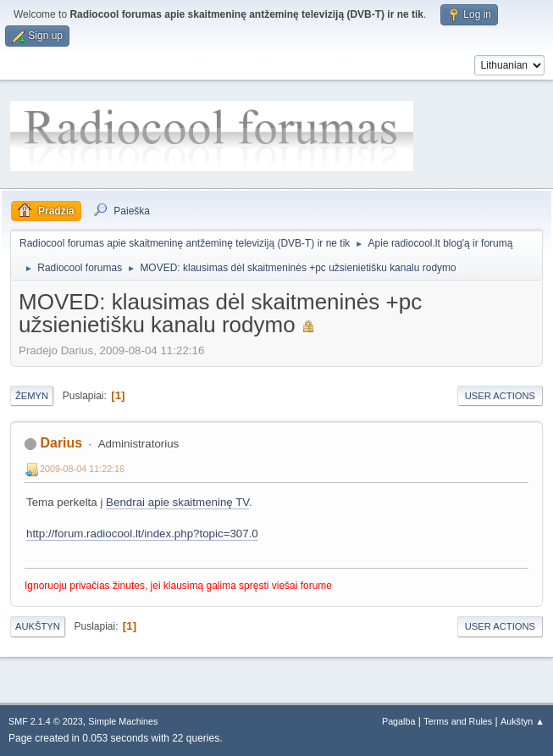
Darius (61, 443)
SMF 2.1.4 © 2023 (46, 721)
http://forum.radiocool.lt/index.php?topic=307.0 (142, 534)
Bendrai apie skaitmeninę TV (177, 502)
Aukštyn (38, 626)
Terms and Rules (458, 721)
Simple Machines (123, 721)
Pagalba (399, 721)
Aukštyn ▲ (523, 721)
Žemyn (32, 396)
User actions (500, 396)
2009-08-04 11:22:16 (82, 469)
